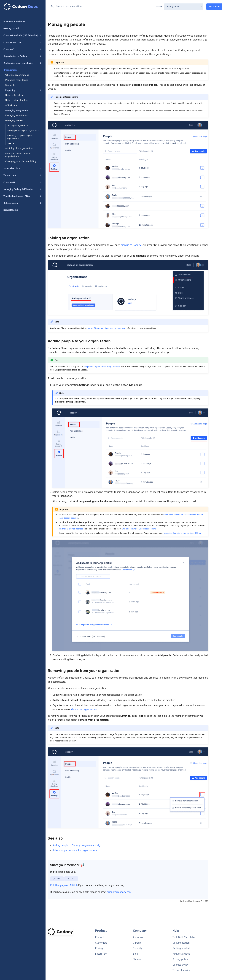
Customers (101, 943)
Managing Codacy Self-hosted (23, 189)
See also (11, 143)
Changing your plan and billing (21, 161)
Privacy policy (180, 959)
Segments (10, 85)
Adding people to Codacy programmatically (77, 845)
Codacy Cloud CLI (23, 42)
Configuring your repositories (23, 63)
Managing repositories (17, 80)
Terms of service (181, 970)
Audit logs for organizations (19, 148)
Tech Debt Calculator (184, 937)
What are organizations (17, 75)
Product (100, 937)
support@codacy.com (119, 892)
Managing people (14, 121)
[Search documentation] (103, 7)
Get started (214, 7)
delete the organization (84, 709)
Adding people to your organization (23, 130)
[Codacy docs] (23, 7)
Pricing (99, 948)
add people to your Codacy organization (101, 366)
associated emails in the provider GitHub (182, 533)
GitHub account (129, 529)
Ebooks (137, 959)
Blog (135, 954)
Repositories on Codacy (23, 56)
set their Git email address (71, 529)
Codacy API (23, 182)
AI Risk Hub (11, 105)
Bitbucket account (147, 529)
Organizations (23, 70)
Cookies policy (180, 965)
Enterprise (101, 954)
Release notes (23, 203)
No (71, 879)
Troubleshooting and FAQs (23, 196)
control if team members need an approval (106, 328)
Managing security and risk (19, 115)
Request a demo (181, 954)
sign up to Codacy (131, 245)
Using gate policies (15, 95)
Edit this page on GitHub (64, 885)
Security (138, 948)
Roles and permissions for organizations (18, 155)
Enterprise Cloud (23, 168)
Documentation (181, 943)
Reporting (24, 90)
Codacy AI (23, 49)
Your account (23, 175)
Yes (56, 879)
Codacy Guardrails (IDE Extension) (23, 35)
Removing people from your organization (20, 137)
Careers (137, 943)
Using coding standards (17, 100)
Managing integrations (24, 110)
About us (138, 937)
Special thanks (11, 210)
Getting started (23, 28)
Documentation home (14, 21)
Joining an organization (18, 125)
